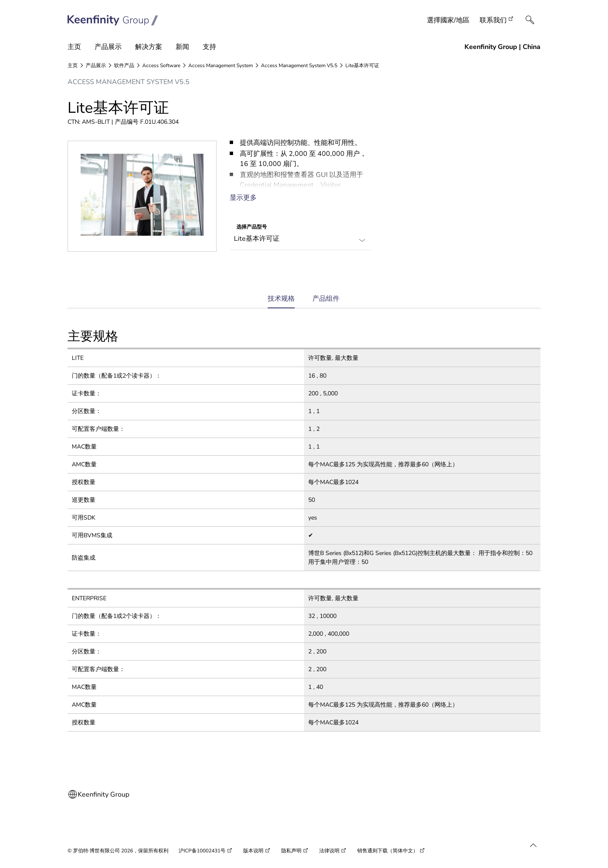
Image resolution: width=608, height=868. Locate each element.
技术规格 (281, 301)
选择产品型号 (252, 227)
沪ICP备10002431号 (202, 851)
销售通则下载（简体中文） (388, 851)
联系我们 (493, 20)
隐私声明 (291, 851)
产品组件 (326, 299)
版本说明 (253, 851)
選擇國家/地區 (448, 20)
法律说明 (329, 851)
